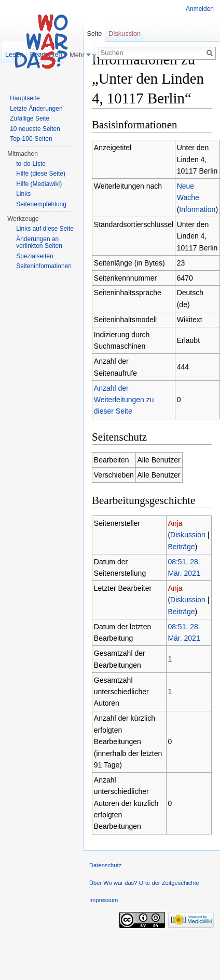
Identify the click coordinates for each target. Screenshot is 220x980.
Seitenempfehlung (41, 204)
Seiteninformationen (44, 266)
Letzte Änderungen (36, 109)
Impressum (104, 900)
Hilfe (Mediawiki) (39, 184)
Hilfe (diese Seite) (41, 174)
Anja (175, 523)
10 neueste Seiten (35, 129)
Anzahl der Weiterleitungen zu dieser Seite (124, 400)
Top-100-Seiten (31, 139)
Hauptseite (25, 98)
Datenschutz (105, 865)
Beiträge (181, 547)
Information (197, 209)
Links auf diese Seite (45, 229)
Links (23, 194)
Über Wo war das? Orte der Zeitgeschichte (144, 883)
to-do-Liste (31, 164)
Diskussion (188, 535)
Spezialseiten (35, 256)
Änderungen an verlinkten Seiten (39, 243)
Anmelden (200, 9)
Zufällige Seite (30, 118)
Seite (94, 34)
